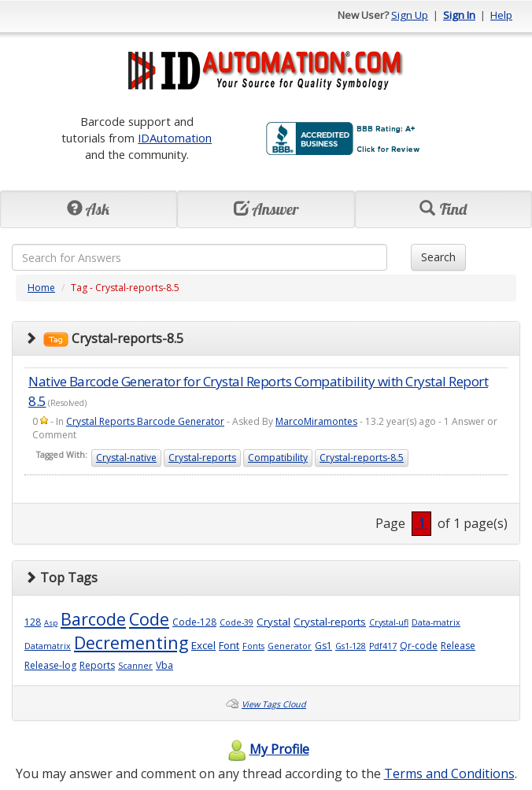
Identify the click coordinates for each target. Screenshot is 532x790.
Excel (203, 645)
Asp (51, 623)
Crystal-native (126, 458)
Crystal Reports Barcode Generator (145, 421)
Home (41, 288)
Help (501, 15)
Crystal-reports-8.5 (362, 458)
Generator (290, 646)
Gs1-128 (351, 646)
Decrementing (131, 642)
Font (229, 645)
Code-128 (194, 622)
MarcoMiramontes (316, 421)
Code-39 (236, 622)
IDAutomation (175, 138)
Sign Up (410, 15)
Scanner (135, 666)
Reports (97, 665)
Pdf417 (383, 646)
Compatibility (278, 458)
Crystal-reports (202, 458)
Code (149, 619)
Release (458, 646)
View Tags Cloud (274, 704)
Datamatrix (48, 646)
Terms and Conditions (449, 773)
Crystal (273, 622)
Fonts (253, 646)
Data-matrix (436, 622)
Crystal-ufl (389, 622)
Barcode (93, 619)
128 (33, 622)
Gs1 (323, 646)
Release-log (50, 665)
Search (438, 257)
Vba (164, 665)
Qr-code (419, 646)
